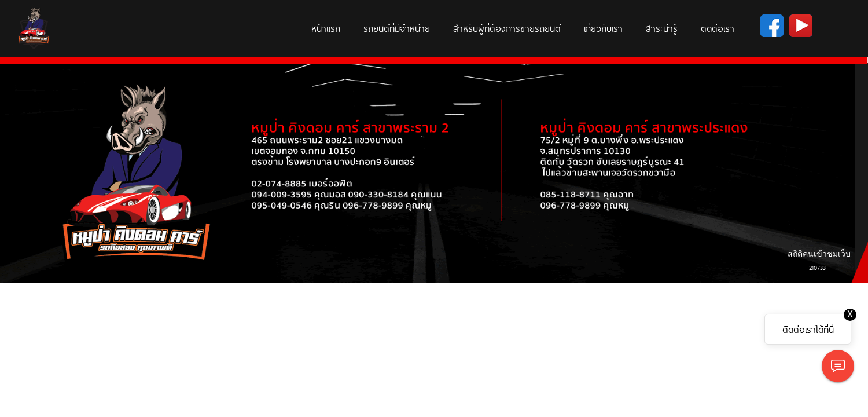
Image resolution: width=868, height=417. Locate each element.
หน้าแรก (326, 28)
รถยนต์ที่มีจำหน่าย (397, 28)
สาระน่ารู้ (662, 28)
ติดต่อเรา (718, 28)
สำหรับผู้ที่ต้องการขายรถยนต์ (507, 28)
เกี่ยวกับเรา (603, 28)
